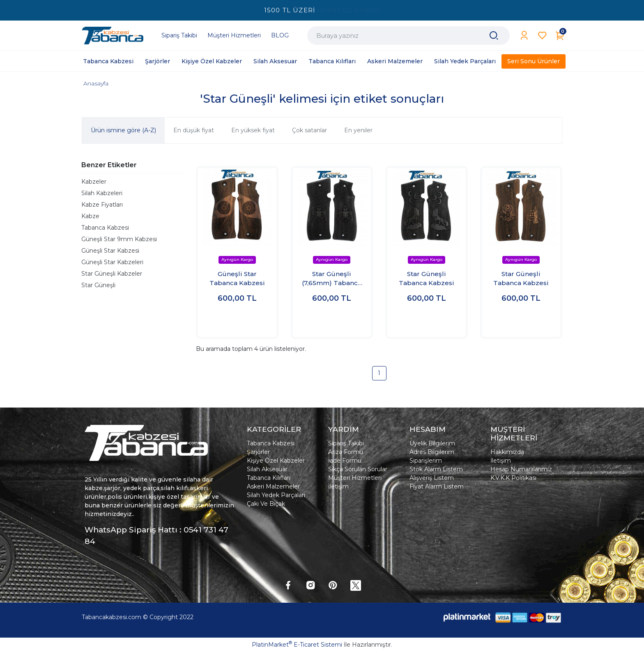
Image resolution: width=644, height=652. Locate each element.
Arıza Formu (346, 452)
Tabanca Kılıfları (269, 478)
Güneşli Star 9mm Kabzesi (119, 239)
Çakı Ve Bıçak (266, 504)
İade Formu (345, 461)
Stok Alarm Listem (436, 469)
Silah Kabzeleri (102, 193)
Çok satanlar (309, 130)
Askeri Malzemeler (273, 486)
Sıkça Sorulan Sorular (358, 469)
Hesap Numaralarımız (521, 469)
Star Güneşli (98, 285)
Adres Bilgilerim (432, 452)
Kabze (90, 216)
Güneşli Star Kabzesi (110, 251)
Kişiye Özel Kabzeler (276, 461)
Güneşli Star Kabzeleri (112, 262)
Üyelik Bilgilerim (432, 443)
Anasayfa (96, 83)
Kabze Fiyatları (102, 205)
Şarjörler (258, 452)
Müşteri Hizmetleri (355, 478)
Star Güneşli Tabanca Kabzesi (427, 279)
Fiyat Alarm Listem (437, 486)
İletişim (338, 486)
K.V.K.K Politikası (513, 478)
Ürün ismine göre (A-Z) (123, 130)
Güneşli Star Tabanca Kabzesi (237, 279)
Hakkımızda (507, 452)
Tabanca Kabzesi (105, 228)
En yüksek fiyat (253, 130)
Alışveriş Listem (432, 478)
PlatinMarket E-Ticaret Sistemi (297, 645)
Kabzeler (94, 182)
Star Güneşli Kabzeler (112, 274)
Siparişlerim (426, 461)
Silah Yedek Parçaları (276, 495)
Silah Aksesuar (267, 469)
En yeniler (358, 130)
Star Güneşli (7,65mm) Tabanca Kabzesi (332, 279)
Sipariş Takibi (346, 443)
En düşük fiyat (194, 130)
